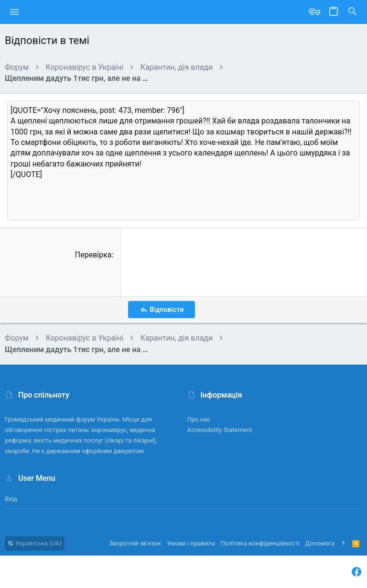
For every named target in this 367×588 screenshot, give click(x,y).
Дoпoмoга (320, 543)
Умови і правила (191, 543)
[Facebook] (356, 572)
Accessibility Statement (220, 430)
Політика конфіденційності (260, 543)
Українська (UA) (35, 543)
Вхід (11, 499)
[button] (15, 12)
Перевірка (93, 255)
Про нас (199, 419)
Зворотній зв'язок (135, 543)
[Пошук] (353, 12)
